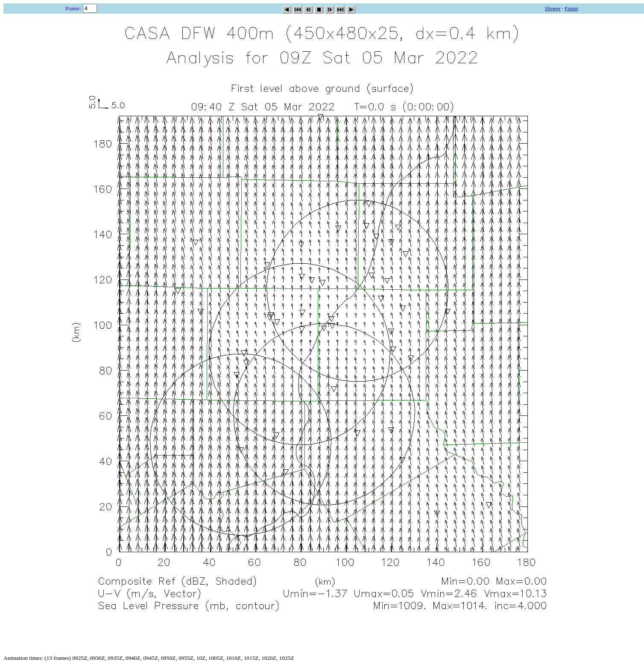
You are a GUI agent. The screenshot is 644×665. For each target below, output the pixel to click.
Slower (553, 8)
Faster (571, 8)
